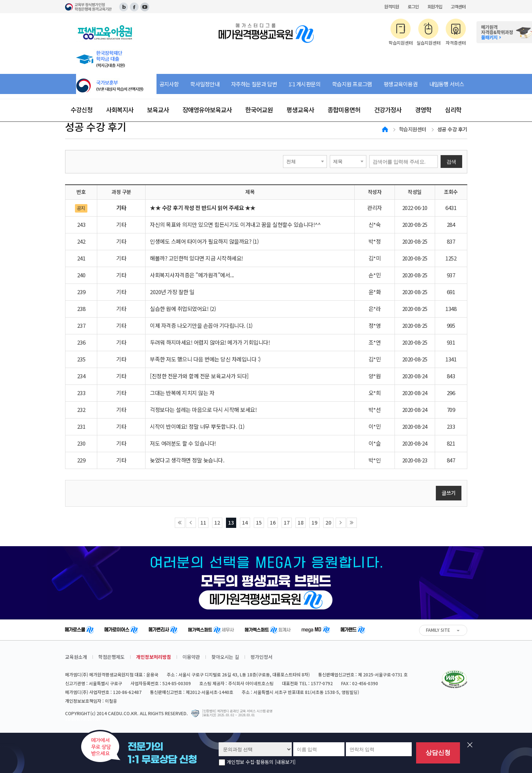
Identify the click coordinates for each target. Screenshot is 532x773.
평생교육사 (300, 110)
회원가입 (435, 6)
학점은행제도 (112, 657)
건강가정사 (388, 110)
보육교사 (158, 110)
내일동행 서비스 (447, 84)
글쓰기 (449, 493)
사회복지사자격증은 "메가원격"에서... (192, 275)
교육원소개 (76, 657)
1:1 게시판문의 (304, 84)
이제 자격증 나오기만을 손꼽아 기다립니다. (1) (201, 325)
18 (301, 522)
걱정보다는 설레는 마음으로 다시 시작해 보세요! (203, 410)
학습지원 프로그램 (352, 84)
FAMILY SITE (438, 630)
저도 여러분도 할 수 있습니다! (183, 443)
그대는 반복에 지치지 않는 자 (182, 393)
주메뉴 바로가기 (0, 0)
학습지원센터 (413, 129)
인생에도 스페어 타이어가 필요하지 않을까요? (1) (204, 241)
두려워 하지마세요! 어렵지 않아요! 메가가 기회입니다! (210, 342)
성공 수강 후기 (452, 129)
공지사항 (169, 84)
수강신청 (82, 110)
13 (231, 522)
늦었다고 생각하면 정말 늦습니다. (187, 460)
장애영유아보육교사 (207, 110)
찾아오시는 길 (225, 657)
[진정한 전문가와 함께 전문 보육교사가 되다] (199, 376)
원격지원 (392, 6)
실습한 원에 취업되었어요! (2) (183, 309)
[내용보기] (285, 762)
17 (287, 522)
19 (314, 522)
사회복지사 (120, 110)
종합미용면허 (344, 110)
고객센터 (458, 6)
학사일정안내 (205, 84)
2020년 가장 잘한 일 (172, 292)
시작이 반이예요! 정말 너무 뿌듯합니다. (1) (197, 426)
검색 (451, 162)
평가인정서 (261, 657)
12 (217, 522)
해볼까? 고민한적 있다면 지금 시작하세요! (197, 258)
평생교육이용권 (401, 84)
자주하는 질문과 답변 (254, 84)
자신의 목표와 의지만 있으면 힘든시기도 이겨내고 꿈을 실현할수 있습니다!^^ (235, 224)
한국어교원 (259, 110)
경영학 (423, 110)
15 (259, 522)
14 (245, 522)
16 (273, 522)
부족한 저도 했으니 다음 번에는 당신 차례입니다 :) (205, 359)
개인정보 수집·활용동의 (261, 762)
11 (203, 522)
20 (328, 522)
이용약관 (191, 657)
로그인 (413, 6)
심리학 (453, 110)
